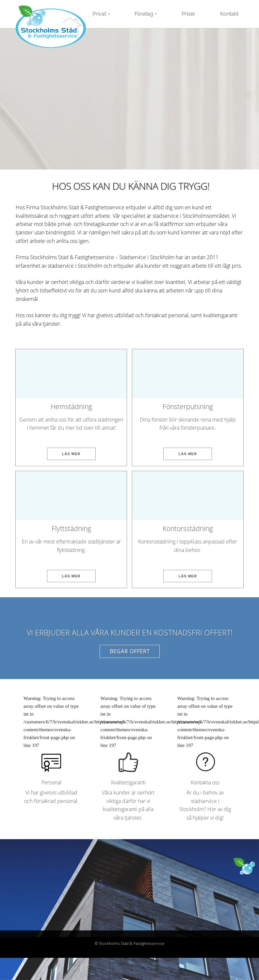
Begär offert (130, 651)
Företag (144, 14)
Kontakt (229, 14)
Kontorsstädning (188, 528)
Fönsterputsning (188, 407)
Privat (99, 14)
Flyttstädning (71, 528)
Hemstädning (71, 407)
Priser (188, 14)
